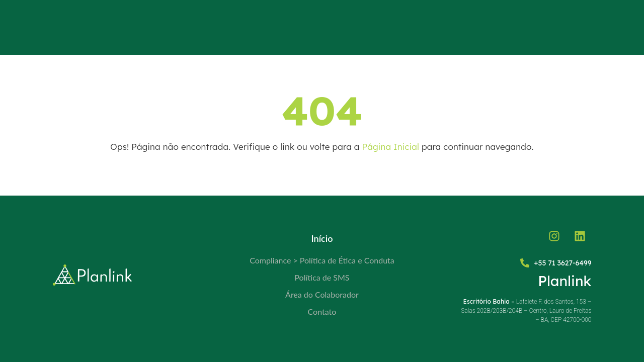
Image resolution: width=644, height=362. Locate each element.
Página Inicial (391, 147)
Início (322, 238)
